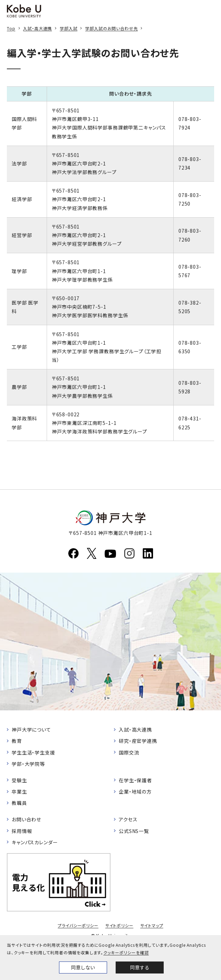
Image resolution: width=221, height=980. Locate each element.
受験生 (19, 780)
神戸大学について (31, 730)
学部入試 (68, 28)
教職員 (19, 803)
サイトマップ (152, 925)
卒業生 (19, 792)
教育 (17, 741)
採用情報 (22, 831)
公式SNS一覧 (134, 831)
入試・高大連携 (37, 28)
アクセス (128, 819)
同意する (140, 967)
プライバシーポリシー (78, 925)
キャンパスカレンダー (35, 842)
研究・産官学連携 (138, 741)
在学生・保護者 (135, 780)
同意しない (83, 967)
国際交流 (129, 752)
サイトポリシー (119, 925)
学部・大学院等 (28, 764)
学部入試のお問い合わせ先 (111, 28)
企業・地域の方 (135, 792)
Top (11, 28)
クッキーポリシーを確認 (126, 952)
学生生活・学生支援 (33, 752)
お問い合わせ (26, 819)
